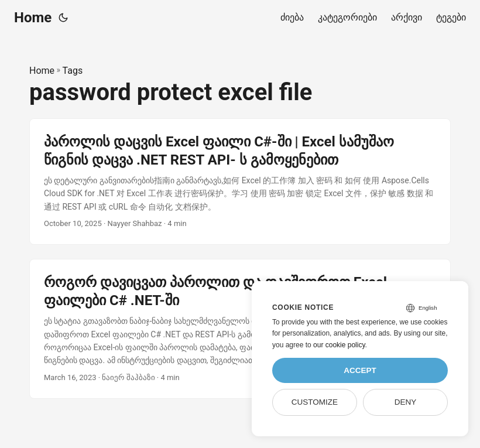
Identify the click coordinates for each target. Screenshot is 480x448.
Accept (360, 370)
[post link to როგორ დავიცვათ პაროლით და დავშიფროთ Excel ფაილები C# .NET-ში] (240, 329)
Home (33, 18)
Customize (315, 402)
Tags (73, 71)
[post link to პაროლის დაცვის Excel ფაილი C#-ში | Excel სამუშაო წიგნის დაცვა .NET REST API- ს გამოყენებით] (240, 182)
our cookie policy (339, 345)
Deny (406, 402)
